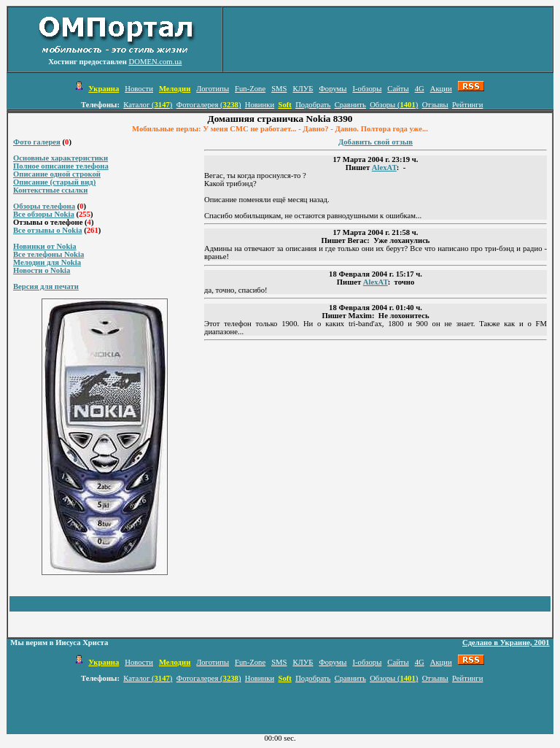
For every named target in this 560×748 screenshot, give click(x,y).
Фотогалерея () (209, 105)
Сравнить (350, 105)
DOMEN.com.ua (156, 62)
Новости (139, 89)
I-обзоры (367, 89)
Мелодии (175, 89)
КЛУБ (303, 89)
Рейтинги (467, 105)
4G (420, 89)
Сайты (398, 89)
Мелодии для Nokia (47, 262)
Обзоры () (394, 105)
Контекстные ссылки (50, 190)
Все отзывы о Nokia (48, 230)
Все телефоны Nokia (48, 254)
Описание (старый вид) (54, 182)
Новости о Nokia (42, 270)
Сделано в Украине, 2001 (506, 643)
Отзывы (435, 105)
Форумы (332, 89)
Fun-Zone (250, 89)
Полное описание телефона (61, 166)
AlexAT (384, 167)
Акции (441, 89)
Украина (104, 89)
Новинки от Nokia (45, 246)
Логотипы (213, 89)
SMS (279, 89)
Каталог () (148, 105)
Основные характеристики (61, 158)
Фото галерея (37, 142)
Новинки (260, 105)
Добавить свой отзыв (376, 142)
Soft (284, 105)
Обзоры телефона (44, 206)
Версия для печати (46, 286)
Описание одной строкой (57, 174)
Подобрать (313, 105)
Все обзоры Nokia (44, 214)
